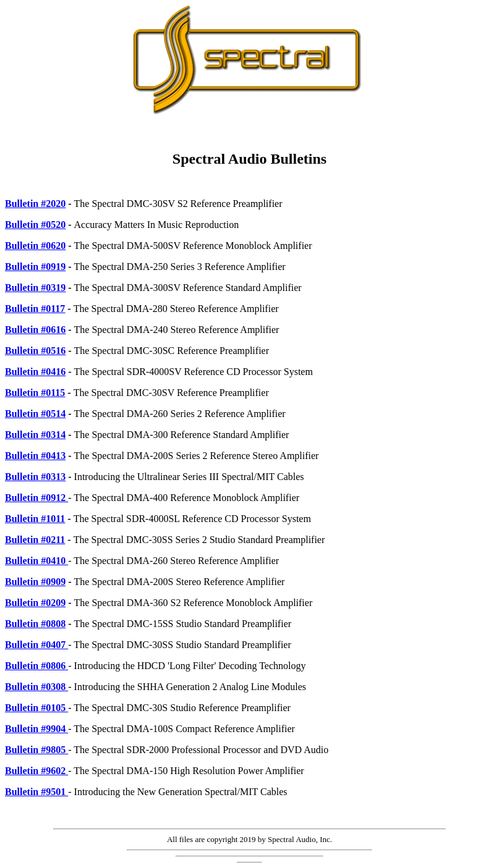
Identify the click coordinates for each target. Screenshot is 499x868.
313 (58, 477)
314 (58, 435)
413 (58, 456)
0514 (56, 414)
